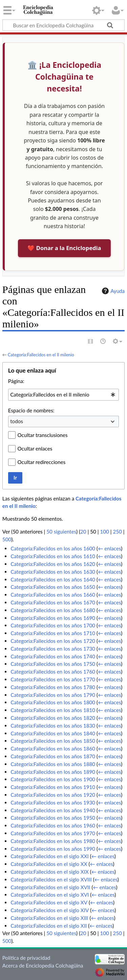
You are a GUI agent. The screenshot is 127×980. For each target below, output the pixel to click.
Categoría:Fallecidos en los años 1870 (53, 756)
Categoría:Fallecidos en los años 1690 (53, 618)
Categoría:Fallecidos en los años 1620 (53, 564)
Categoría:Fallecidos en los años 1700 (53, 625)
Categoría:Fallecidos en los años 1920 (53, 795)
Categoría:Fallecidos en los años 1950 (53, 818)
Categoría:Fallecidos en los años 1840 (53, 733)
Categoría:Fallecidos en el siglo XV (49, 902)
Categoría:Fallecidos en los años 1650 (53, 587)
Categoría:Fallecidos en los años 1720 (53, 641)
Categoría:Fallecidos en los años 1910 (53, 787)
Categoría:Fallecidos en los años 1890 (53, 772)
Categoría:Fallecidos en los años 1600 (53, 548)
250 (117, 532)
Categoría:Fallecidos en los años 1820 (53, 718)
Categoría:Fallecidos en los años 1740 (53, 656)
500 (7, 539)
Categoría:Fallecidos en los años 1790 (53, 695)
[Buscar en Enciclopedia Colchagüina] (63, 25)
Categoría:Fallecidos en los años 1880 (53, 764)
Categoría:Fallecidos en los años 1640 (53, 579)
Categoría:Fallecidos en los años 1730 (53, 649)
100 (104, 532)
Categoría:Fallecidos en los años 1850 (53, 741)
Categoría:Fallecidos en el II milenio (41, 355)
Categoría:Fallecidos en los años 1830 (53, 726)
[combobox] (63, 394)
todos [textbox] (17, 421)
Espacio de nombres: (31, 410)
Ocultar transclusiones (43, 435)
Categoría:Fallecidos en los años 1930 (53, 802)
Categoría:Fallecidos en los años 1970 (53, 833)
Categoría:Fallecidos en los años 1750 (53, 664)
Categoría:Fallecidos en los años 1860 (53, 748)
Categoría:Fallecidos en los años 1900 (53, 779)
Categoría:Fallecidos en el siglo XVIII (51, 879)
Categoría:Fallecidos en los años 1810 (53, 710)
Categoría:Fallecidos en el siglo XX (49, 864)
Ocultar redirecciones (42, 462)
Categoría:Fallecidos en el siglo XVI (50, 895)
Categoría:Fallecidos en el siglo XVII (50, 887)
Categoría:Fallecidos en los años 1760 (53, 672)
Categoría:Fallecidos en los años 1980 (53, 841)
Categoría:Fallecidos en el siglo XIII (49, 918)
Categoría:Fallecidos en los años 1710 (53, 633)
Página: (16, 381)
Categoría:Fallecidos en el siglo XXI (50, 856)
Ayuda (112, 291)
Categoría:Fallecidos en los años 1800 (53, 702)
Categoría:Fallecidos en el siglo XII (49, 926)
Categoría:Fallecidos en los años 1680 (53, 610)
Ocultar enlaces (35, 448)
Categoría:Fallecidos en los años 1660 (53, 595)
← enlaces (109, 548)
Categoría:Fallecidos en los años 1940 (53, 810)
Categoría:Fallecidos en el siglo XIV (50, 910)
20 (83, 532)
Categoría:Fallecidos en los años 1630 (53, 572)
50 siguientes (61, 532)
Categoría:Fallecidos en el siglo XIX (50, 872)
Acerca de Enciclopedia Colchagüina (43, 965)
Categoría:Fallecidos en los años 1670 (53, 602)
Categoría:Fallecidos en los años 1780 (53, 687)
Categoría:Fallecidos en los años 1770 (53, 679)
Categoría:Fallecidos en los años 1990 (53, 849)
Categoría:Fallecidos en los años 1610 (53, 556)
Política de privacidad (26, 958)
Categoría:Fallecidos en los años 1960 (53, 825)
